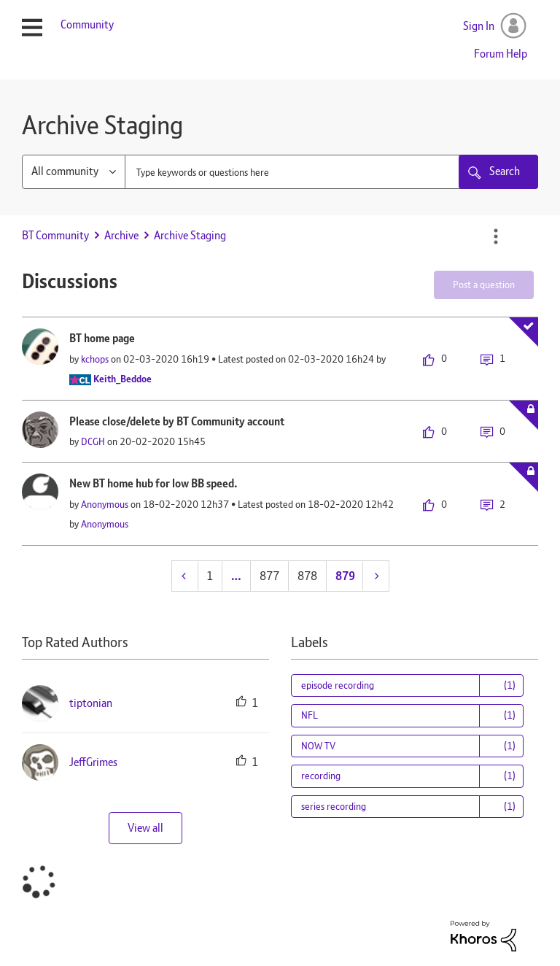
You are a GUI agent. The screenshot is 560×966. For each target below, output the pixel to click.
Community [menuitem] (87, 24)
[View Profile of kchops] (95, 359)
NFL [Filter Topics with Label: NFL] (310, 715)
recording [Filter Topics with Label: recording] (321, 776)
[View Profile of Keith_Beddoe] (122, 379)
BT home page (102, 338)
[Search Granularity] (74, 172)
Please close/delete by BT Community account (177, 421)
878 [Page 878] (307, 576)
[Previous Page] (185, 576)
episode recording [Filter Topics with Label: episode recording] (338, 685)
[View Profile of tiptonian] (91, 703)
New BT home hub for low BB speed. (153, 483)
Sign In (479, 26)
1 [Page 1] (210, 576)
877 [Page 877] (269, 576)
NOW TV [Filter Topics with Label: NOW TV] (318, 746)
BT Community (55, 235)
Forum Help (501, 54)
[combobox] (331, 172)
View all (145, 828)
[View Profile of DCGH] (93, 441)
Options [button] (496, 236)
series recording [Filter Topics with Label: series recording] (334, 806)
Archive (121, 235)
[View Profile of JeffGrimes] (93, 762)
